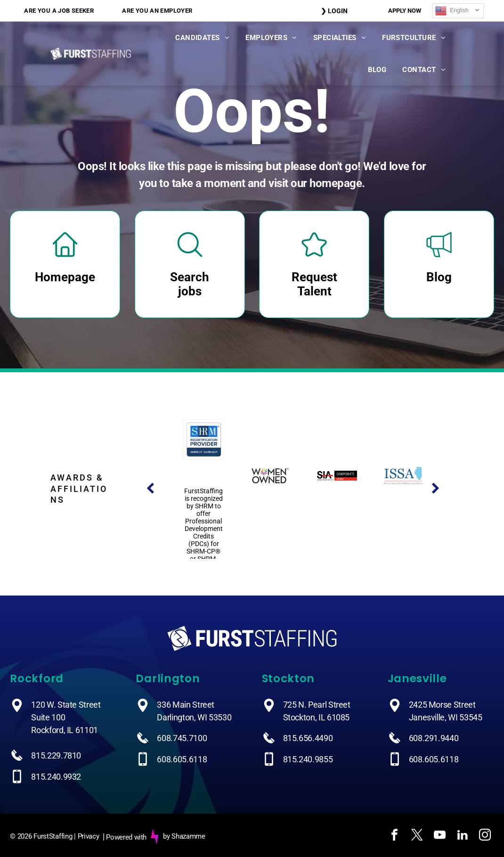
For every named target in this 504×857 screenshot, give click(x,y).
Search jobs (190, 284)
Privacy (89, 836)
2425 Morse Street (442, 705)
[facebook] (394, 837)
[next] (436, 489)
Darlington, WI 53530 (194, 717)
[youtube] (439, 837)
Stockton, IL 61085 (317, 717)
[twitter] (417, 837)
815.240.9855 (308, 759)
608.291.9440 (434, 738)
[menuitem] (59, 11)
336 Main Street (186, 705)
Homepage (65, 277)
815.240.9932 (56, 777)
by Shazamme (184, 836)
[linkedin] (462, 837)
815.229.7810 (56, 755)
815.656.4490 (308, 738)
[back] (150, 489)
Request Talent (314, 284)
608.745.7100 (182, 738)
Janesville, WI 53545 (446, 717)
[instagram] (485, 837)
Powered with (126, 837)
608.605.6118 (182, 759)
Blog (439, 277)
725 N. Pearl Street (317, 705)
